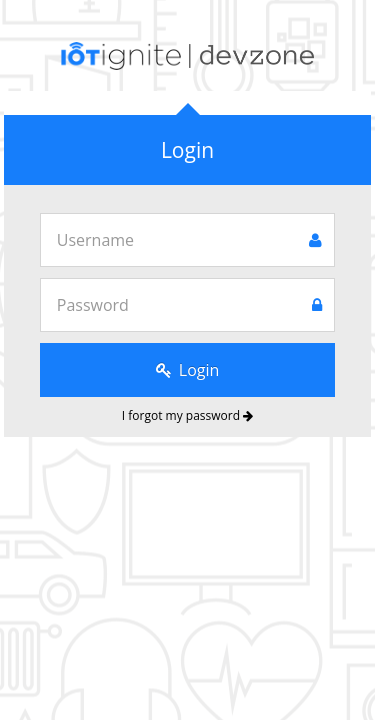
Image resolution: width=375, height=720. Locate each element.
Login (188, 370)
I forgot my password (187, 415)
